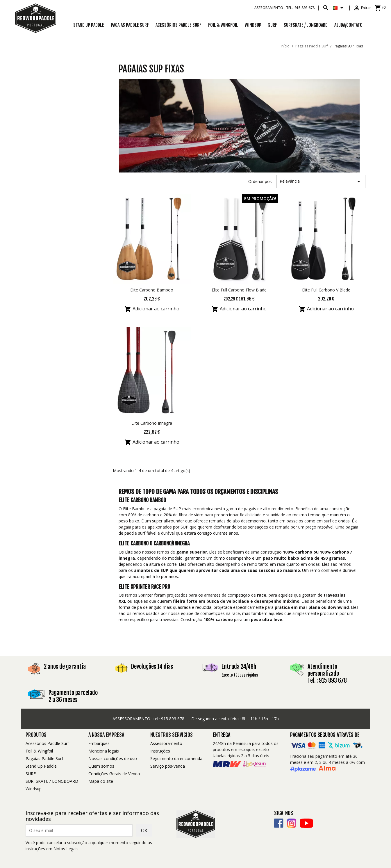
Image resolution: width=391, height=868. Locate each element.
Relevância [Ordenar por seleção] (321, 182)
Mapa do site (101, 781)
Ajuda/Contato (348, 25)
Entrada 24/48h (239, 667)
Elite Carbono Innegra (152, 423)
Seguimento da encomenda (176, 758)
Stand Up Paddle (89, 25)
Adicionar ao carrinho (152, 309)
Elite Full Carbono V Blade (326, 290)
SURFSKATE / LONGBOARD (306, 25)
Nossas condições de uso (113, 758)
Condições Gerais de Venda (114, 774)
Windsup (253, 25)
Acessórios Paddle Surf (178, 25)
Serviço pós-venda (168, 766)
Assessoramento (166, 743)
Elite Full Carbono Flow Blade (239, 290)
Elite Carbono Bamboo (152, 290)
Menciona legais (104, 751)
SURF (273, 25)
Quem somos (101, 766)
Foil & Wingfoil (223, 25)
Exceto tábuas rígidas (240, 675)
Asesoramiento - (284, 8)
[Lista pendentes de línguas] (339, 8)
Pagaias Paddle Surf (130, 25)
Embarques (99, 743)
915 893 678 (173, 719)
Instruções (160, 751)
